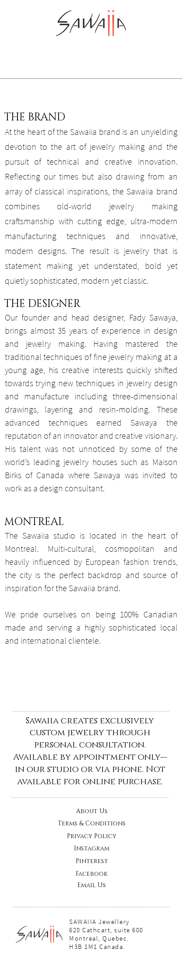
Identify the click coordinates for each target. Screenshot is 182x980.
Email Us (92, 885)
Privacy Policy (92, 836)
